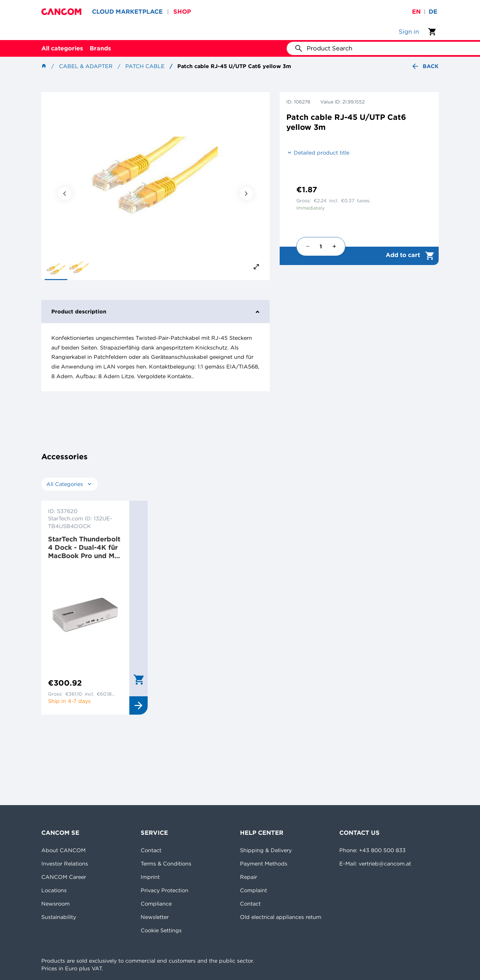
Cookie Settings (161, 930)
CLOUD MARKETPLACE (127, 12)
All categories (62, 48)
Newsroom (55, 904)
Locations (54, 890)
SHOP (182, 12)
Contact (151, 850)
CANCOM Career (64, 877)
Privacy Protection (164, 890)
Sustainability (59, 917)
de (433, 12)
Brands (100, 48)
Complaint (253, 890)
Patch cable (145, 66)
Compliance (156, 904)
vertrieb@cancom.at (385, 864)
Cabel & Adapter (86, 66)
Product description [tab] (155, 311)
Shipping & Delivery (266, 850)
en (416, 12)
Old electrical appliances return (281, 917)
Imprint (150, 877)
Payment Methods (264, 864)
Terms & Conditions (166, 864)
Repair (248, 877)
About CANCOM (63, 850)
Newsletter (155, 917)
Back (425, 66)
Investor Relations (65, 864)
